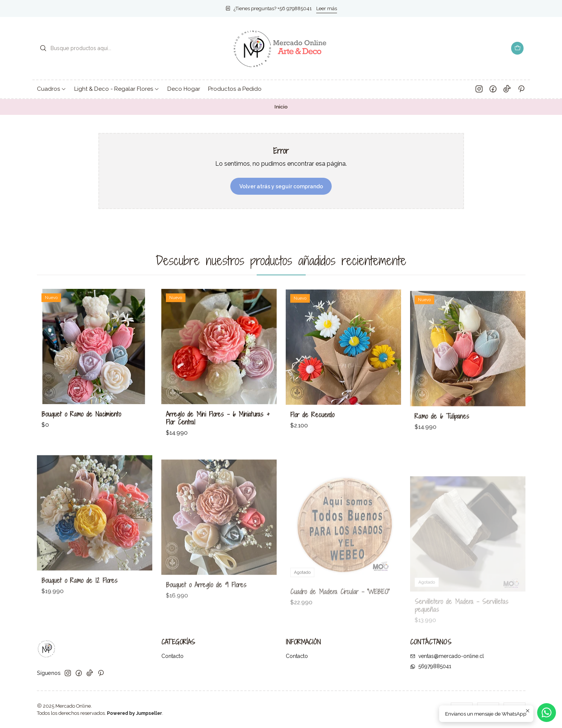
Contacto (172, 656)
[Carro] (518, 48)
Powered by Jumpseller (135, 713)
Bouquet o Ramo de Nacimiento (81, 423)
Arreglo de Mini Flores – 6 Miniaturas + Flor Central (218, 434)
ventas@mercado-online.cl (447, 656)
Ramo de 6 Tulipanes (442, 449)
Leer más (327, 8)
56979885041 (431, 666)
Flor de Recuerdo (312, 440)
